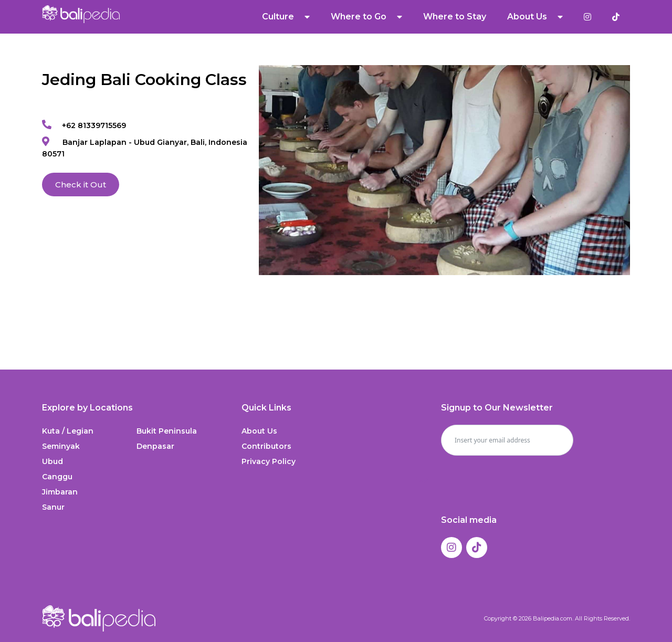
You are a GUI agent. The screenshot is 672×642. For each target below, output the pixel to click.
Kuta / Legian (68, 431)
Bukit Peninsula (167, 431)
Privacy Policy (269, 461)
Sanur (53, 507)
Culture (286, 17)
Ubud (52, 461)
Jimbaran (60, 492)
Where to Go (366, 17)
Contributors (266, 446)
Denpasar (155, 446)
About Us (535, 17)
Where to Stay (455, 17)
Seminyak (61, 446)
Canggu (57, 477)
